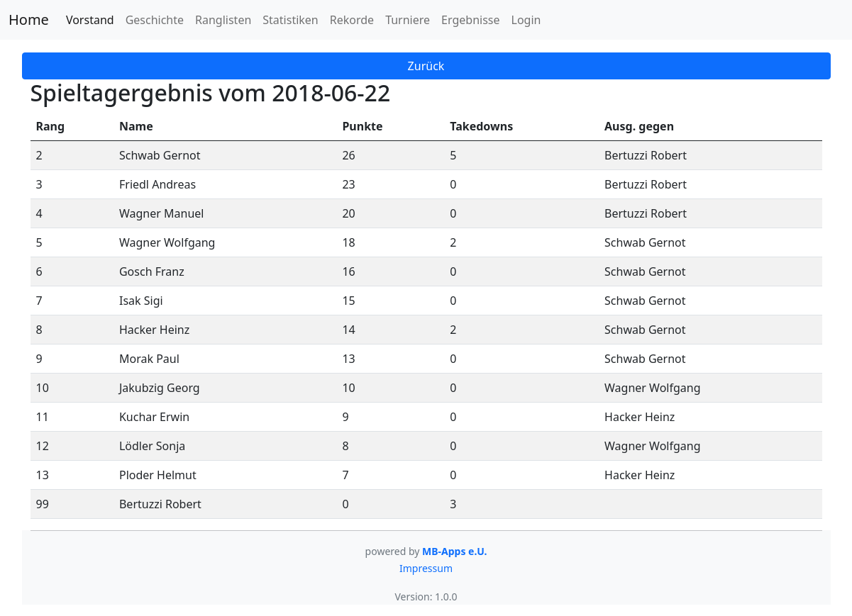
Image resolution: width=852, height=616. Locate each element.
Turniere (408, 20)
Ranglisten (223, 20)
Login (526, 20)
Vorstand (90, 20)
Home (29, 19)
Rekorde (352, 20)
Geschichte (155, 20)
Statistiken (290, 20)
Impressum (426, 568)
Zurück (426, 66)
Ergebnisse (470, 20)
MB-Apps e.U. (454, 551)
